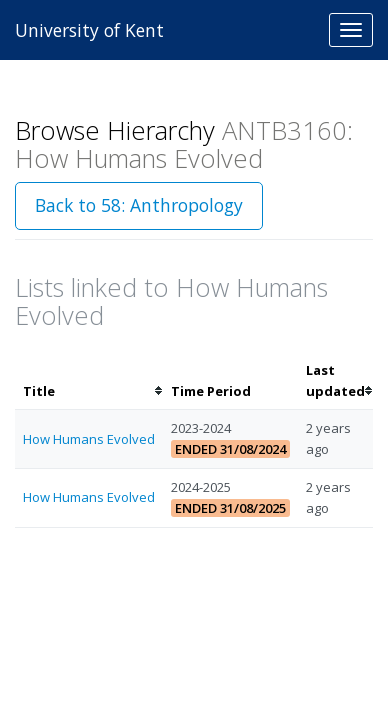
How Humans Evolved (89, 439)
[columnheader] (89, 381)
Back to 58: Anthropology (139, 205)
